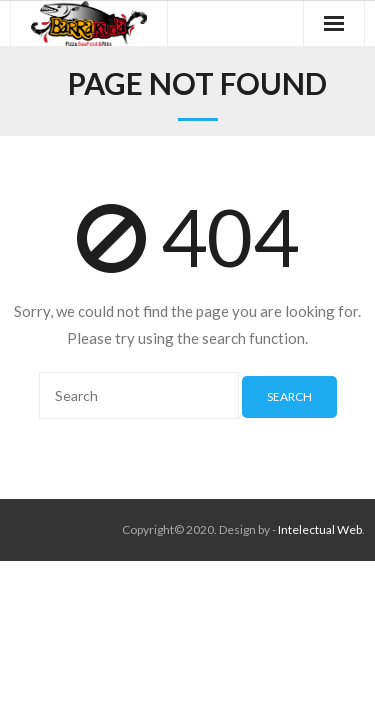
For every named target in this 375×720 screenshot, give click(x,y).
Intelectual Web (320, 529)
